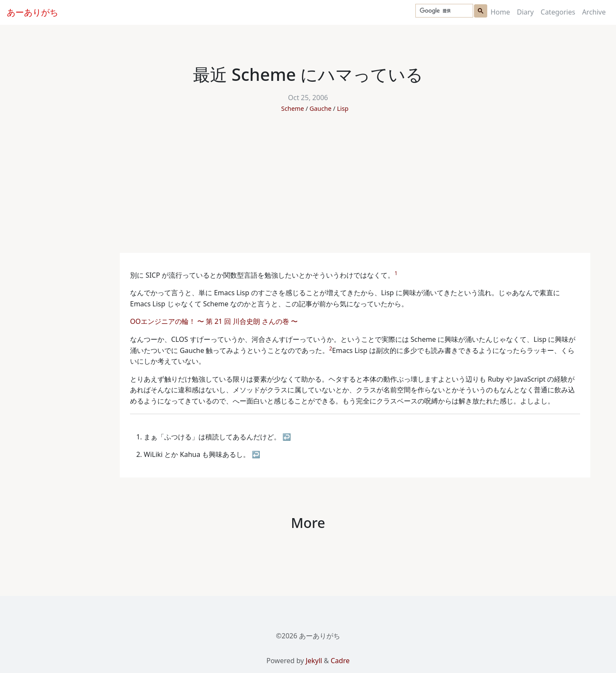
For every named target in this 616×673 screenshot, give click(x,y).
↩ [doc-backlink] (287, 437)
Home (500, 12)
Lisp (343, 108)
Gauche (321, 108)
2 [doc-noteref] (330, 348)
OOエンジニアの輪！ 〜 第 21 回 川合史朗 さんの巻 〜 (215, 321)
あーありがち (33, 12)
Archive (594, 12)
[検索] (443, 11)
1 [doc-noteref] (396, 273)
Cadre (340, 661)
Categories (558, 12)
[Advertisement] (308, 189)
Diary (525, 12)
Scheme (292, 108)
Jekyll (314, 661)
